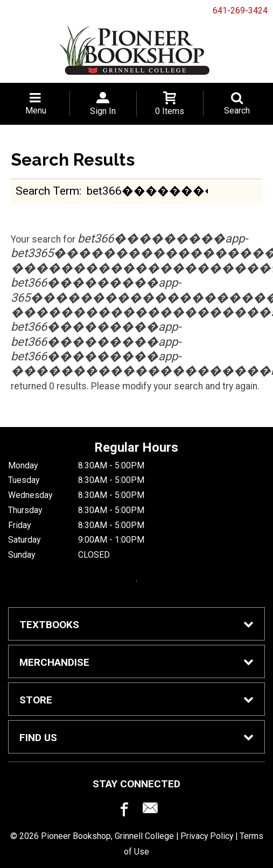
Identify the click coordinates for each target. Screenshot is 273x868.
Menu (36, 111)
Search (237, 111)
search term (47, 191)
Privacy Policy (207, 836)
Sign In (103, 111)
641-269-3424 (240, 10)
